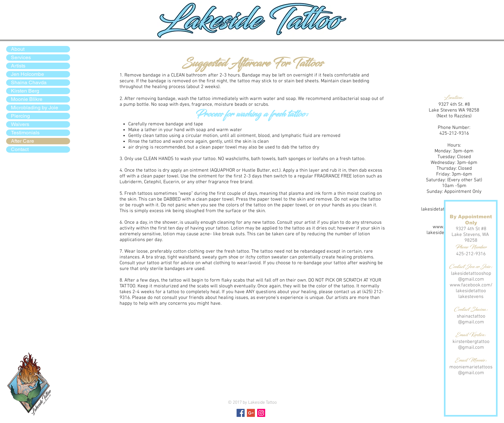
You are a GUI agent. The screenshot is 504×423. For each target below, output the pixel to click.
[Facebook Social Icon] (241, 413)
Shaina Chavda (29, 82)
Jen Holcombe (27, 74)
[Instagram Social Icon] (261, 413)
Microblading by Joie (35, 108)
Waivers (20, 124)
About (18, 49)
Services (21, 57)
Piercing (20, 116)
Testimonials (25, 133)
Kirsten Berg (25, 91)
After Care (22, 141)
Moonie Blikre (27, 99)
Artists (18, 66)
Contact (20, 149)
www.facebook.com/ (471, 285)
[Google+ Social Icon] (251, 413)
